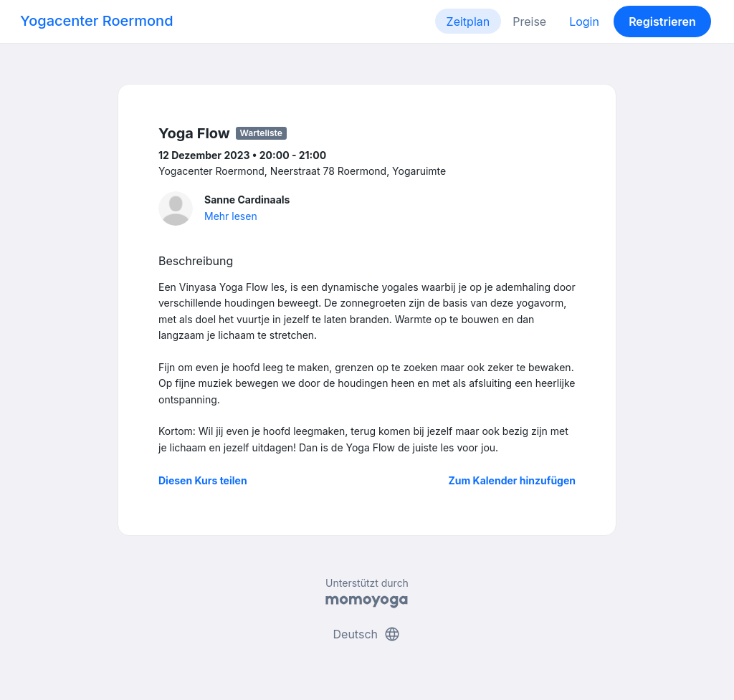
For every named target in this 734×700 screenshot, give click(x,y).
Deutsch (367, 634)
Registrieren (662, 21)
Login (584, 21)
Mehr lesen (231, 216)
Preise (529, 21)
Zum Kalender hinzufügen (512, 480)
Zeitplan (468, 21)
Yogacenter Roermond (97, 21)
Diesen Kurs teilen (203, 480)
